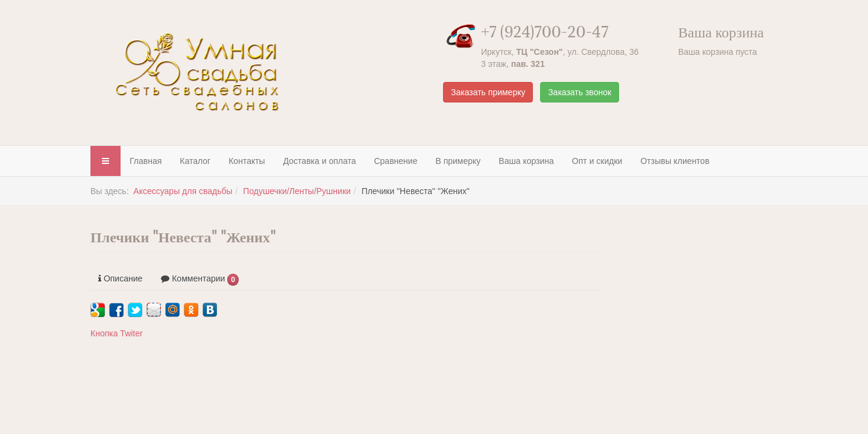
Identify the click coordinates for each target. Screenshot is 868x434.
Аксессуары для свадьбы (183, 191)
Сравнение (395, 161)
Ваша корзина (526, 161)
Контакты (247, 161)
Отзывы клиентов (675, 161)
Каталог (195, 161)
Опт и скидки (597, 161)
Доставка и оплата (320, 161)
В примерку (458, 161)
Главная (146, 161)
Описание (120, 278)
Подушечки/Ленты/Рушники (297, 191)
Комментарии (200, 280)
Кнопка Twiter (117, 333)
